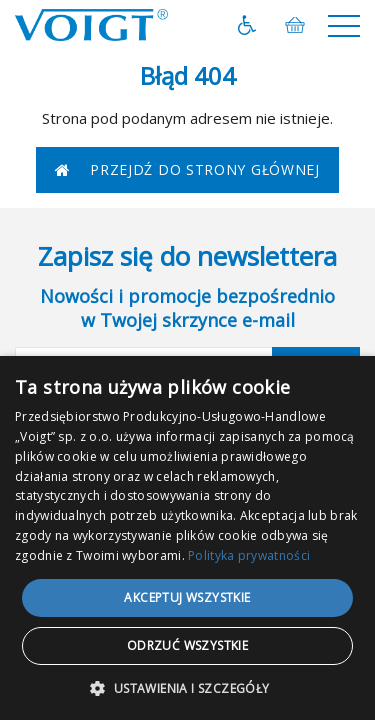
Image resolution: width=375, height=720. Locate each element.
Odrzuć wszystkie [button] (187, 645)
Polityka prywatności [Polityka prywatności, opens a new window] (249, 555)
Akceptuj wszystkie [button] (187, 597)
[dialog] (187, 538)
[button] (187, 687)
